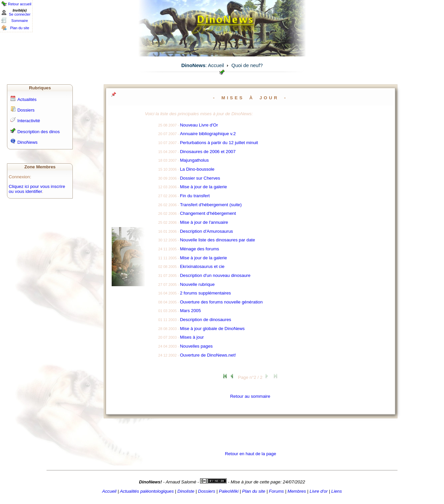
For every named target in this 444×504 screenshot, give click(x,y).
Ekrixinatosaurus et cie (202, 266)
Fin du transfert (195, 196)
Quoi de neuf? (247, 65)
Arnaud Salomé (181, 482)
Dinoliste (186, 491)
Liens (337, 491)
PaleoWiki (229, 491)
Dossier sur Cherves (200, 178)
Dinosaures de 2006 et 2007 (208, 152)
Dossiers (26, 110)
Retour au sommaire (250, 396)
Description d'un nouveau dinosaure (215, 275)
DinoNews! (150, 482)
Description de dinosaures (205, 320)
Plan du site (19, 28)
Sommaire (20, 21)
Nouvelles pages (196, 346)
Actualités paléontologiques (147, 491)
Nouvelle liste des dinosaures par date (217, 240)
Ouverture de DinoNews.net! (208, 355)
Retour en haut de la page (251, 454)
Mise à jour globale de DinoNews (212, 329)
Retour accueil (20, 4)
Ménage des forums (199, 249)
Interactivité (29, 121)
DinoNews (27, 142)
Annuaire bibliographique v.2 (208, 134)
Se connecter (20, 14)
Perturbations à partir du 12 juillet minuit (219, 143)
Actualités (27, 99)
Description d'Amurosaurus (206, 231)
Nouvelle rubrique (197, 284)
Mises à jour (192, 337)
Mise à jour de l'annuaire (204, 222)
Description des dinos (38, 132)
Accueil (216, 65)
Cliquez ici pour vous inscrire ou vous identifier (37, 189)
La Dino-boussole (197, 169)
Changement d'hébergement (208, 213)
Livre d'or (319, 491)
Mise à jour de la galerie (203, 187)
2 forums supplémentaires (205, 293)
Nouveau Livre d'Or (199, 125)
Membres (297, 491)
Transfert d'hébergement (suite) (211, 205)
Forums (276, 491)
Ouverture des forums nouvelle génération (221, 302)
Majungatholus (194, 160)
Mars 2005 (190, 311)
